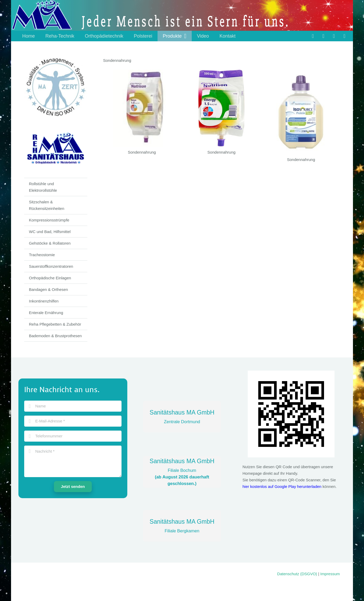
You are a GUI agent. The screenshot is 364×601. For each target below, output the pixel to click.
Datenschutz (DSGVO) (297, 574)
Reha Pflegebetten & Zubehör (55, 324)
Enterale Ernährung (46, 313)
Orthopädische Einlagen (50, 278)
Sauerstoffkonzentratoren (51, 266)
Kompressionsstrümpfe (49, 220)
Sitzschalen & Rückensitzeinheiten (47, 205)
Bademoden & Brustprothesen (55, 336)
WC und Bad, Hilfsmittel (50, 232)
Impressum (330, 574)
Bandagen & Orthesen (48, 289)
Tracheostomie (42, 255)
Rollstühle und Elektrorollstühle (43, 187)
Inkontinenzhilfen (44, 301)
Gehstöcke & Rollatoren (50, 243)
